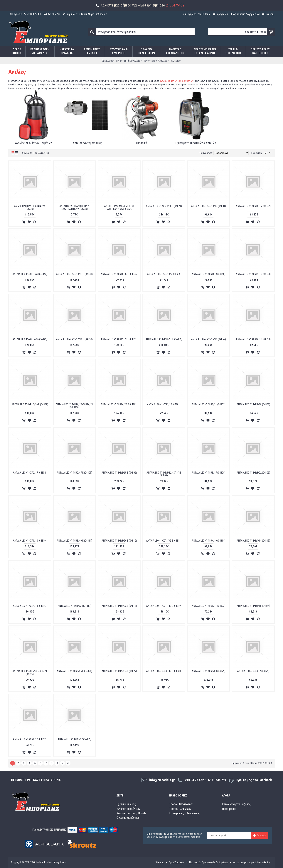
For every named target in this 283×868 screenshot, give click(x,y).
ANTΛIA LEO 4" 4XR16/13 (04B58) (253, 339)
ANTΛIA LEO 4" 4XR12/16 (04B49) (30, 339)
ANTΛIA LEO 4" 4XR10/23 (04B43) (30, 274)
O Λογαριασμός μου (128, 818)
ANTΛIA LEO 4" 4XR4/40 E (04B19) (164, 606)
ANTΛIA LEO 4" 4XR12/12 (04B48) (253, 274)
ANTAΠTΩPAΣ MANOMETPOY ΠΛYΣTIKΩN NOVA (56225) (74, 207)
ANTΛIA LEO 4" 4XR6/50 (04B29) (209, 671)
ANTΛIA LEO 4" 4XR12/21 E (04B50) (74, 339)
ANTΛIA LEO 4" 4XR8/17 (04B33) (74, 739)
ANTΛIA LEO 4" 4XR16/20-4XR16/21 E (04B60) (74, 406)
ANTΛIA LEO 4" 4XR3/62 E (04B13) (164, 541)
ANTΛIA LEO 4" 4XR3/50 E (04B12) (119, 541)
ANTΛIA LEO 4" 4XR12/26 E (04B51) (119, 339)
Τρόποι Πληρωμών (180, 809)
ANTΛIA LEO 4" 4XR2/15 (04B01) (164, 404)
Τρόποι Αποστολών (181, 804)
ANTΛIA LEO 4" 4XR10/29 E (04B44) (74, 274)
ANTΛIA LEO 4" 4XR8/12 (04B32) (30, 739)
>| (68, 763)
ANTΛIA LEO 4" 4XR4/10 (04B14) (209, 541)
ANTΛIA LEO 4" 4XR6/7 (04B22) (253, 671)
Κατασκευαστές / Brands (131, 813)
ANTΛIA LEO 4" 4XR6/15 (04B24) (253, 606)
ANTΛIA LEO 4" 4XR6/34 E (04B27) (119, 671)
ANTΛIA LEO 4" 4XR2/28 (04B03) (253, 404)
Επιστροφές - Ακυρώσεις (185, 813)
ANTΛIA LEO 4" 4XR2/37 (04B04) (30, 473)
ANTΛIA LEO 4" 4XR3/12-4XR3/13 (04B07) (164, 474)
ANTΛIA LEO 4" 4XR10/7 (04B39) (164, 274)
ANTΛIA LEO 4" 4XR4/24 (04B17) (74, 606)
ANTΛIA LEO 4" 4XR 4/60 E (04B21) (164, 206)
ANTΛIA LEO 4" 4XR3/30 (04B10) (30, 541)
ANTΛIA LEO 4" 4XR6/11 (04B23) (209, 606)
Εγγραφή (260, 836)
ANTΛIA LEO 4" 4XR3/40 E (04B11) (74, 541)
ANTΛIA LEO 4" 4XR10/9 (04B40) (209, 274)
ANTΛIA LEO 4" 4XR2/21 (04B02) (209, 404)
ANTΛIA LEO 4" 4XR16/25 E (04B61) (119, 404)
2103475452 (175, 5)
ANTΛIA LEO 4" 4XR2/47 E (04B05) (74, 473)
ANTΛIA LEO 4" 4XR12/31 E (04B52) (164, 339)
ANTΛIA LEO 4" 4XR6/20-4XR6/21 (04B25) (30, 672)
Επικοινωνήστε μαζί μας (236, 804)
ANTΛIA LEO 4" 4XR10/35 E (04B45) (119, 274)
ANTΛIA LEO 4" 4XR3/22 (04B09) (253, 473)
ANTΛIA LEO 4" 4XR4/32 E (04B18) (119, 606)
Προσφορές (229, 809)
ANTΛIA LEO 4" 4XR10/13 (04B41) (208, 206)
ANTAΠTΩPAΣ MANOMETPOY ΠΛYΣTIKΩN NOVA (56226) (119, 207)
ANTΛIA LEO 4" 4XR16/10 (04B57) (208, 339)
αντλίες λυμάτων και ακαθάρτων (177, 81)
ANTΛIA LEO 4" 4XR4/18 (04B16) (30, 606)
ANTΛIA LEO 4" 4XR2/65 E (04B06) (119, 473)
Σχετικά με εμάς (126, 804)
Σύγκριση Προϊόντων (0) (35, 153)
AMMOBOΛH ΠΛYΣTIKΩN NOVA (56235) (30, 207)
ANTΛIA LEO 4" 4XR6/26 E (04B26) (74, 671)
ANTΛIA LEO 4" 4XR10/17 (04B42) (253, 206)
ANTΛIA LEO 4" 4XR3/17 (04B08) (209, 473)
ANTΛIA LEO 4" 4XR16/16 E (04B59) (30, 404)
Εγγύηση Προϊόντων (128, 809)
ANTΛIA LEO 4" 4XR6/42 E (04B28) (164, 671)
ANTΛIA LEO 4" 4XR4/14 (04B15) (253, 541)
